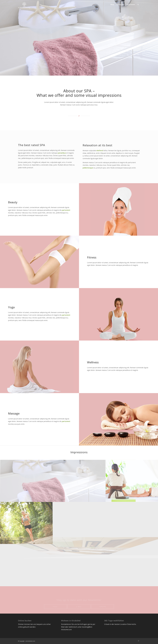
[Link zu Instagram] (138, 641)
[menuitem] (112, 5)
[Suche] (138, 5)
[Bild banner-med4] (53, 481)
